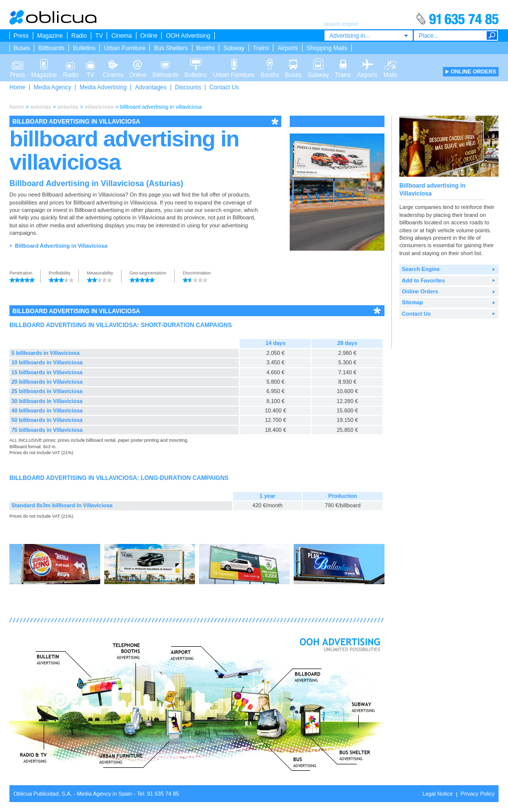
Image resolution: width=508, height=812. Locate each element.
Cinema (121, 36)
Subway (234, 48)
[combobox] (369, 35)
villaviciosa (99, 107)
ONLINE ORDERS (473, 71)
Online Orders (420, 291)
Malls (390, 64)
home (17, 107)
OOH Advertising (188, 36)
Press (21, 36)
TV (99, 36)
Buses (22, 48)
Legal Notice (437, 794)
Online (149, 36)
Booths (206, 48)
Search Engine (421, 269)
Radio (79, 36)
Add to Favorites (423, 280)
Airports (287, 48)
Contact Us (224, 87)
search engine (223, 210)
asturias (41, 107)
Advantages (151, 87)
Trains (261, 48)
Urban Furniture (125, 48)
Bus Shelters (171, 48)
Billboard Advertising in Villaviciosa (61, 246)
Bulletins (84, 48)
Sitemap (413, 302)
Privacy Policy (478, 794)
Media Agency (52, 87)
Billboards (51, 48)
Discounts (188, 87)
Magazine (50, 36)
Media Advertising (103, 87)
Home (17, 87)
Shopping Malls (327, 48)
